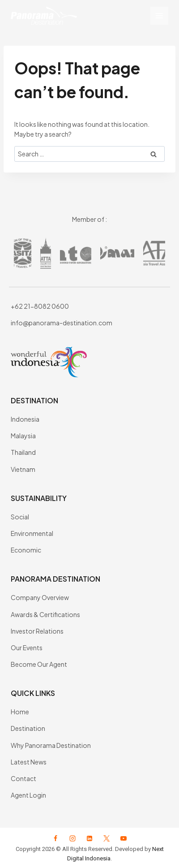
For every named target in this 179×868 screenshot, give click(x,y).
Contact (23, 778)
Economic (26, 550)
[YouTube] (124, 838)
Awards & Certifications (45, 614)
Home (20, 712)
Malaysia (23, 436)
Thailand (23, 452)
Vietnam (23, 469)
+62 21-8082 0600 (40, 306)
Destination (28, 728)
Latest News (29, 762)
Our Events (27, 648)
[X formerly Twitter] (107, 838)
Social (20, 517)
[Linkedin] (89, 838)
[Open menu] (159, 16)
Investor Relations (37, 631)
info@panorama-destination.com (62, 323)
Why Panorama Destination (51, 745)
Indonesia (25, 419)
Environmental (32, 533)
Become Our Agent (39, 664)
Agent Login (28, 795)
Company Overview (40, 597)
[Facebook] (55, 838)
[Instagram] (72, 838)
